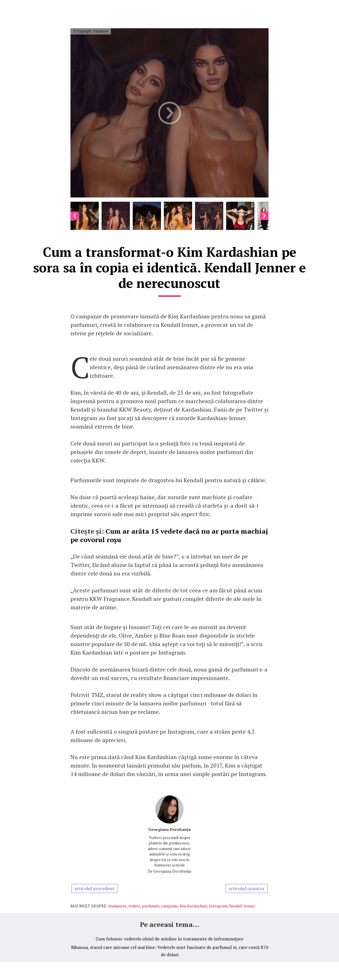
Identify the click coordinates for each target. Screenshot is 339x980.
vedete (134, 906)
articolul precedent (94, 888)
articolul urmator (247, 888)
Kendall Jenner (242, 906)
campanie (169, 906)
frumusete (117, 906)
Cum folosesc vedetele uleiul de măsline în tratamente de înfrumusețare (169, 939)
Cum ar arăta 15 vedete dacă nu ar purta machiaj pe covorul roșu (169, 535)
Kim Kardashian (193, 906)
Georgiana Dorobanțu (169, 829)
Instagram (218, 906)
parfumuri (151, 906)
